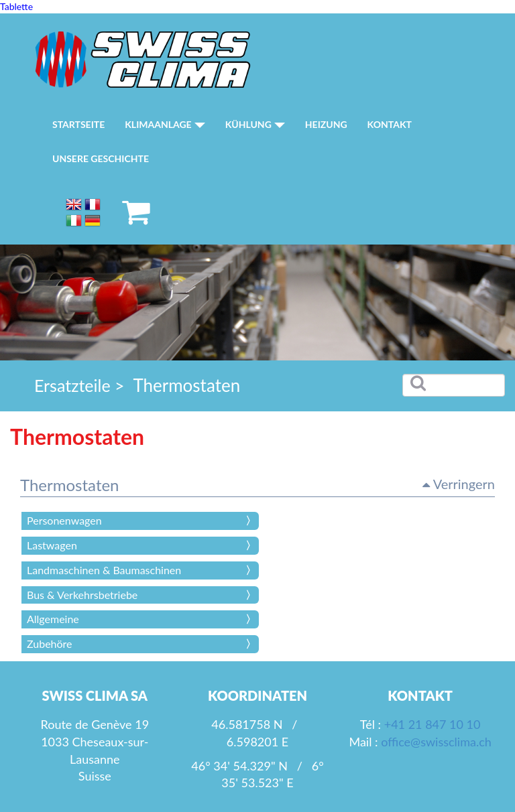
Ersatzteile (72, 385)
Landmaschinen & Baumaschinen (104, 570)
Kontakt (390, 124)
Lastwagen (52, 545)
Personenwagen (64, 520)
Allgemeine (53, 619)
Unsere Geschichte (101, 158)
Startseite (78, 124)
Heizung (326, 124)
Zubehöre (50, 644)
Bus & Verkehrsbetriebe (82, 595)
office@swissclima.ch (436, 742)
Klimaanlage (165, 124)
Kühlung (255, 124)
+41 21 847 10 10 (433, 724)
